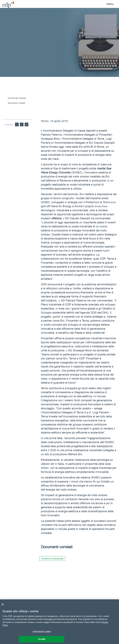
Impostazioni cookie (42, 631)
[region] (59, 622)
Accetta (42, 639)
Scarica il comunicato (53, 559)
